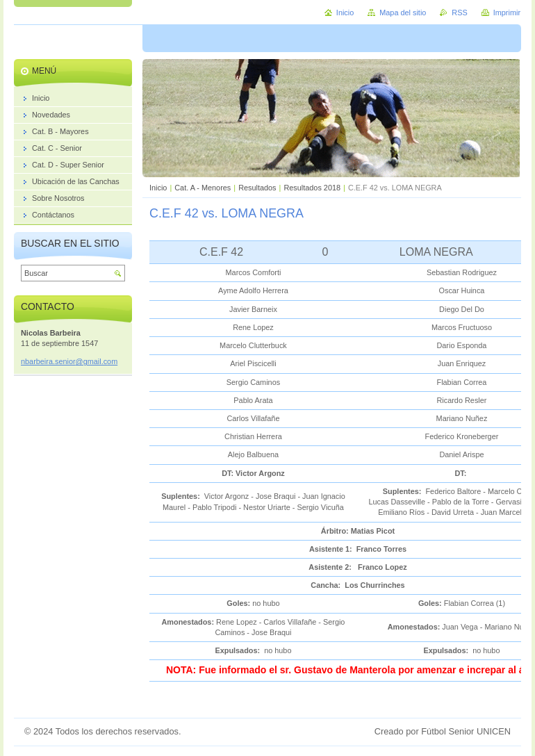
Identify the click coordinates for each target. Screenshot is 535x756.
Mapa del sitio (403, 13)
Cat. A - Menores (203, 188)
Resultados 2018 (312, 188)
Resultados (257, 188)
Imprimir (507, 13)
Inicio (158, 188)
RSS (459, 13)
